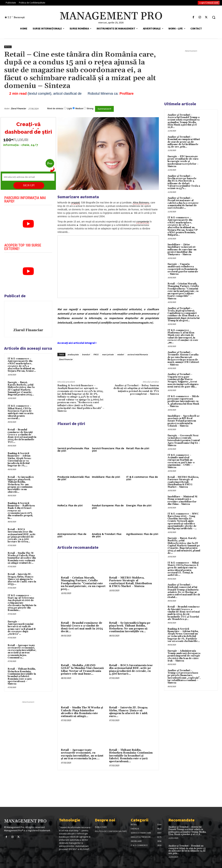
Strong (90, 109)
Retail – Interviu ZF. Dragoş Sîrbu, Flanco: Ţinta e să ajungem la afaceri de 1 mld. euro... (129, 712)
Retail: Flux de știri (138, 448)
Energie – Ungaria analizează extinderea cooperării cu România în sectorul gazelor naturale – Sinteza (183, 269)
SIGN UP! (29, 185)
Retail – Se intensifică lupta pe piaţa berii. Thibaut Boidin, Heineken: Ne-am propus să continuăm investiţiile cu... (130, 627)
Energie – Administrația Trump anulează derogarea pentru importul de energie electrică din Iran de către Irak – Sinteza (184, 656)
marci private (108, 354)
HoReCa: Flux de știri (70, 505)
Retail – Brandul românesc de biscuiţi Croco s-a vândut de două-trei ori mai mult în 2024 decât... (82, 627)
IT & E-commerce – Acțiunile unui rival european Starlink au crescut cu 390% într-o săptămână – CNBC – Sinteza (181, 461)
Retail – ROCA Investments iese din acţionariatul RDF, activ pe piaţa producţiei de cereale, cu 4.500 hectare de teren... (22, 536)
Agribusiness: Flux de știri (142, 534)
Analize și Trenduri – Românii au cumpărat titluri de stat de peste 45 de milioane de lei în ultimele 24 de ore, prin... (184, 142)
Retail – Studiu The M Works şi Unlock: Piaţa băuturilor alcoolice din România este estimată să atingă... (82, 712)
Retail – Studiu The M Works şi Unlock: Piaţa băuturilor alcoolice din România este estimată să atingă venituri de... (22, 558)
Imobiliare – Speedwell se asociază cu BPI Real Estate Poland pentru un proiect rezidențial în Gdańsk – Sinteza (184, 421)
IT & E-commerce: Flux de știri (142, 478)
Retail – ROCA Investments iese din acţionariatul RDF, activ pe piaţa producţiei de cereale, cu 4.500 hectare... (131, 670)
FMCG (96, 354)
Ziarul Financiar (18, 108)
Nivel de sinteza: (55, 109)
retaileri (120, 354)
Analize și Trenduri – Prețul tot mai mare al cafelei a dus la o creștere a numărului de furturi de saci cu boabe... (183, 203)
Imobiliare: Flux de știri (106, 477)
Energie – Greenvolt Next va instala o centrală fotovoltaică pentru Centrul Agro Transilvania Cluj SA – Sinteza (184, 440)
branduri (86, 354)
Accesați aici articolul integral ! (77, 343)
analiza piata (73, 354)
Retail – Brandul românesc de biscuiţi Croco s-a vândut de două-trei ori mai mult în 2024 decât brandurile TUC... (22, 436)
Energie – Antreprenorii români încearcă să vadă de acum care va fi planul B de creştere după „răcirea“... (22, 628)
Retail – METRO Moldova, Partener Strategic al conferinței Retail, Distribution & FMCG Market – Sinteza (131, 582)
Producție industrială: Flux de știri (74, 478)
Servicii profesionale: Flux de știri (73, 449)
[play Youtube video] (28, 224)
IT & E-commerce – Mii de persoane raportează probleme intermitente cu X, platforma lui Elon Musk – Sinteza (183, 401)
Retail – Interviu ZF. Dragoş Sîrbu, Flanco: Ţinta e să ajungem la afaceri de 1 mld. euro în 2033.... (22, 579)
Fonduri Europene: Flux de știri (108, 507)
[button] (214, 17)
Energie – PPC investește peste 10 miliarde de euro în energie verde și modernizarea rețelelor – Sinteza (183, 161)
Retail (8, 47)
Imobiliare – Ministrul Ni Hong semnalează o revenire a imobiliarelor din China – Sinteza (182, 500)
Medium (79, 109)
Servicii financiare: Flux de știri (108, 449)
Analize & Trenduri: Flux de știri (107, 535)
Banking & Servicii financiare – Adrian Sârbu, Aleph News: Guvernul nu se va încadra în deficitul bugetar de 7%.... (19, 460)
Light (69, 109)
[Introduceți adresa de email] (28, 177)
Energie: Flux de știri (139, 505)
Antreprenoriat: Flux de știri (72, 535)
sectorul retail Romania (138, 354)
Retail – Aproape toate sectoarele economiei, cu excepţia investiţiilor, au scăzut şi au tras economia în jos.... (82, 754)
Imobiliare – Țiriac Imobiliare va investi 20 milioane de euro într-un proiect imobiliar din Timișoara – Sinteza (182, 250)
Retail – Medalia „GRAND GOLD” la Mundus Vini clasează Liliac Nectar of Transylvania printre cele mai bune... (82, 670)
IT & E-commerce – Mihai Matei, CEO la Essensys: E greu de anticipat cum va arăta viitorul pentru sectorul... (20, 412)
